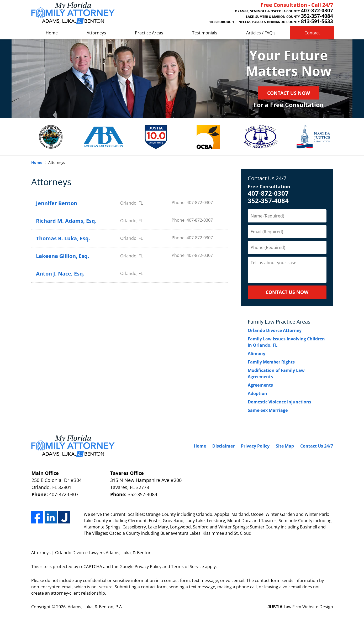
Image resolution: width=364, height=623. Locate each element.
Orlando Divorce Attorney (275, 330)
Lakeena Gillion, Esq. (63, 256)
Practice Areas (149, 33)
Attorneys (96, 33)
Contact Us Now (289, 93)
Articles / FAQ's (261, 33)
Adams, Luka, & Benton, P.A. (95, 607)
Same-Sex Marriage (268, 410)
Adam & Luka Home (73, 13)
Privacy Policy (255, 446)
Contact (312, 33)
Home (52, 33)
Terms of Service (188, 567)
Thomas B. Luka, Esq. (63, 238)
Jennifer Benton (57, 203)
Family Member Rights (271, 362)
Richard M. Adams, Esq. (66, 221)
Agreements (260, 385)
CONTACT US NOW (287, 292)
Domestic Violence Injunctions (279, 402)
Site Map (285, 446)
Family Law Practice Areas (279, 322)
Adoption (257, 393)
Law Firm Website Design (300, 607)
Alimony (257, 354)
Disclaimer (223, 446)
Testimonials (205, 33)
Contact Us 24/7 (267, 178)
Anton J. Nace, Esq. (60, 274)
